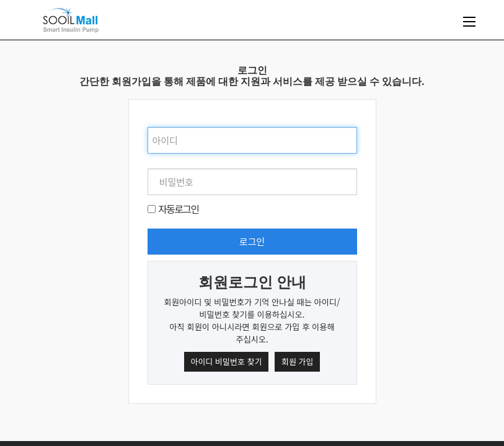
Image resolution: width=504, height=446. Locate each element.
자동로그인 (179, 209)
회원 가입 (297, 361)
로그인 (252, 241)
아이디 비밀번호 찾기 (227, 361)
